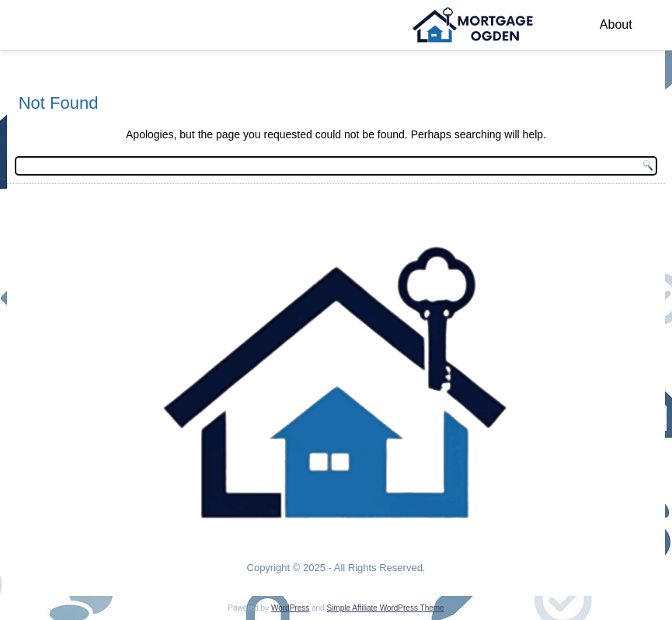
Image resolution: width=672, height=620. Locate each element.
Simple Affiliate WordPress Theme (385, 608)
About (616, 24)
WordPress (290, 608)
